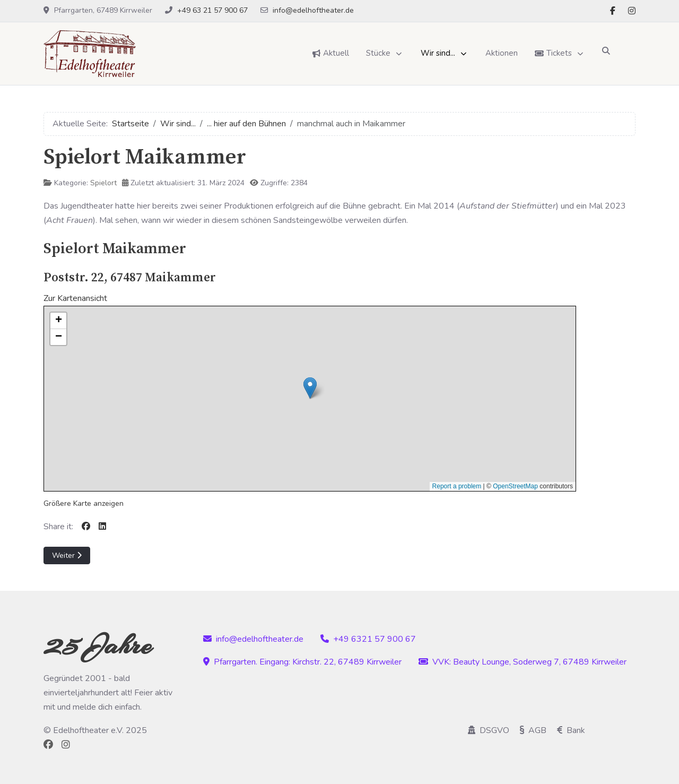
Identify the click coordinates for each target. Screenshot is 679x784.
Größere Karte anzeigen (84, 503)
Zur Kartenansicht (75, 298)
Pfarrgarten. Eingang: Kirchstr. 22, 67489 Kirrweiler (302, 662)
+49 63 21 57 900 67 (212, 10)
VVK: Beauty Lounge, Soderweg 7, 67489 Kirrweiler (523, 662)
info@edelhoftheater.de (313, 10)
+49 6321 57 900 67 (368, 639)
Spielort (103, 183)
